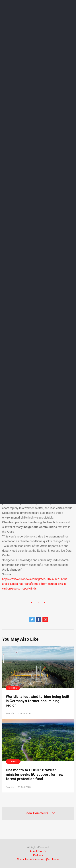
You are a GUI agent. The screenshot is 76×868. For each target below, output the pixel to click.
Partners (38, 855)
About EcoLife (38, 851)
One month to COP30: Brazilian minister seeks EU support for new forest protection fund (35, 775)
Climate (13, 761)
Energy (13, 688)
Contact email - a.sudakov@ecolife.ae (38, 859)
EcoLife (10, 714)
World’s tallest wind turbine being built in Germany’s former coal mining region (38, 701)
